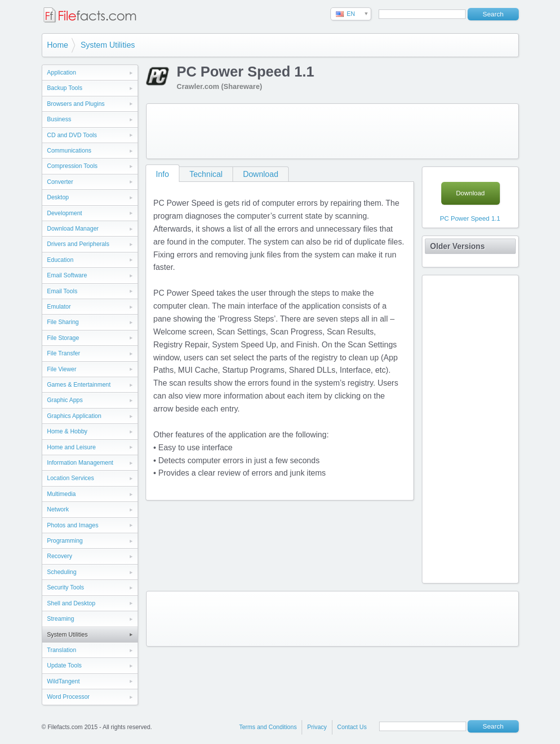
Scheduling (62, 572)
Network (58, 509)
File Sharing (63, 322)
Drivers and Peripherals (78, 244)
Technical (206, 174)
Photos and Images (73, 525)
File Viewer (62, 369)
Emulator (59, 307)
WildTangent (64, 681)
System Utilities (108, 45)
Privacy (317, 727)
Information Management (80, 463)
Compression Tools (73, 166)
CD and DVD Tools (72, 135)
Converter (60, 182)
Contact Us (352, 727)
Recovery (60, 556)
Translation (62, 650)
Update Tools (65, 665)
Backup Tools (65, 88)
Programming (65, 541)
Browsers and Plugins (76, 104)
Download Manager (73, 229)
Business (59, 119)
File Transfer (64, 353)
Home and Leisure (72, 447)
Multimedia (62, 494)
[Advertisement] (332, 131)
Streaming (61, 619)
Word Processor (69, 697)
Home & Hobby (67, 431)
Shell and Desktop (71, 603)
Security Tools (66, 587)
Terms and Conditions (268, 727)
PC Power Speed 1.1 (470, 218)
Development (65, 213)
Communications (69, 151)
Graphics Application (74, 416)
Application (62, 73)
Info (163, 174)
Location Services (71, 478)
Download (261, 174)
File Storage (63, 338)
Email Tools (62, 291)
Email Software (67, 275)
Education (60, 260)
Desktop (58, 197)
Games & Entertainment (79, 385)
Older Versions (458, 246)
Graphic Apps (65, 400)
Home (58, 45)
